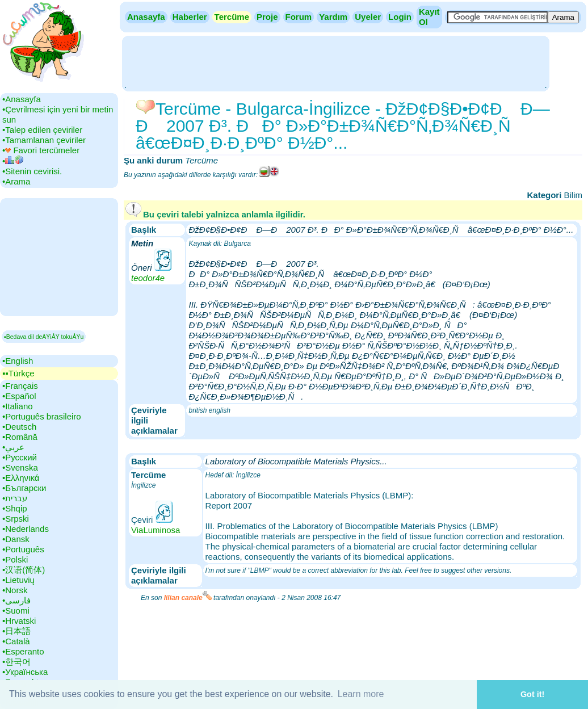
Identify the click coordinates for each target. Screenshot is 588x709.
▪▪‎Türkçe (18, 373)
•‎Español (19, 396)
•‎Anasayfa (22, 99)
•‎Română (20, 437)
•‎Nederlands (26, 529)
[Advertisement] (335, 62)
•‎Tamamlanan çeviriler (44, 140)
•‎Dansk (16, 539)
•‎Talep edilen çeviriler (42, 130)
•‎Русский (20, 457)
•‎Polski (15, 559)
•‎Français (20, 386)
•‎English (18, 361)
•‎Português (23, 549)
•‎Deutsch (19, 427)
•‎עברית (15, 498)
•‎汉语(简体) (24, 570)
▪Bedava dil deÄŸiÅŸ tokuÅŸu (44, 337)
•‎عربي (13, 447)
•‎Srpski (16, 519)
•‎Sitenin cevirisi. (32, 171)
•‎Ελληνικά (21, 478)
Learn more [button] (361, 694)
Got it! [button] (532, 694)
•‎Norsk (15, 590)
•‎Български (24, 488)
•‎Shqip (15, 508)
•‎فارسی (16, 600)
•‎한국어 (16, 662)
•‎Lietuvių (18, 580)
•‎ (13, 161)
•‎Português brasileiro (42, 416)
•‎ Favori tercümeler (41, 150)
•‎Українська (25, 672)
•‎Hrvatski (19, 621)
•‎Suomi (16, 611)
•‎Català (16, 641)
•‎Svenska (20, 467)
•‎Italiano (18, 406)
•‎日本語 (16, 631)
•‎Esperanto (23, 651)
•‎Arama (16, 181)
